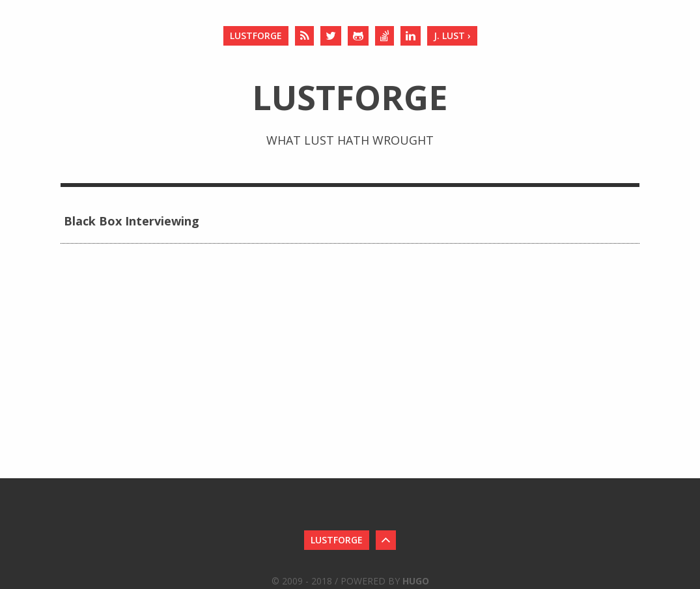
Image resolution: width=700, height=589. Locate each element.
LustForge (256, 36)
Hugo (416, 581)
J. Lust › (452, 36)
